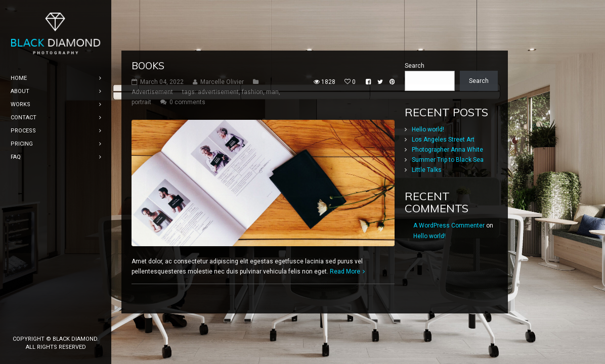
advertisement (218, 92)
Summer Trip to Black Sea (448, 160)
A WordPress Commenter (449, 225)
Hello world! (428, 129)
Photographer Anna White (447, 150)
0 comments (187, 102)
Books (148, 66)
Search (415, 66)
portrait (141, 102)
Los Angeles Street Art (443, 140)
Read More (345, 271)
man (272, 92)
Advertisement (152, 92)
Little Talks (427, 170)
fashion (252, 92)
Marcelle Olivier (222, 82)
